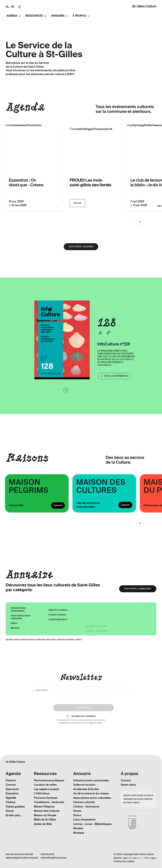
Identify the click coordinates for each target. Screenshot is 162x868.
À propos (81, 16)
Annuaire (60, 16)
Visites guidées (15, 807)
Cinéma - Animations (86, 807)
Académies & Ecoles (86, 789)
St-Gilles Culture (144, 6)
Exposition (12, 793)
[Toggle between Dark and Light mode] (19, 7)
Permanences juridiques (49, 780)
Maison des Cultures (47, 811)
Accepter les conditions (84, 716)
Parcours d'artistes (46, 798)
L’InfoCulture (42, 793)
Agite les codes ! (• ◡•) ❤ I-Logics (140, 858)
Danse (10, 811)
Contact (126, 780)
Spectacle (12, 789)
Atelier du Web (43, 824)
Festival (11, 780)
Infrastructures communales (18, 636)
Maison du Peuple (45, 815)
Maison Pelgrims (44, 807)
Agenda (14, 16)
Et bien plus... (14, 815)
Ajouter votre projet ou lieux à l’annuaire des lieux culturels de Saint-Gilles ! (44, 649)
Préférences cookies (124, 861)
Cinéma (11, 802)
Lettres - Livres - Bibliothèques (92, 824)
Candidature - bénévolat (49, 802)
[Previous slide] (130, 532)
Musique (79, 833)
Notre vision (128, 785)
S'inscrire (84, 708)
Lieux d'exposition (84, 820)
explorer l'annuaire (138, 598)
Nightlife (11, 798)
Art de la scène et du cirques (91, 793)
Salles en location (84, 785)
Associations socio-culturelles (21, 643)
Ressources (36, 16)
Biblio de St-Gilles (45, 820)
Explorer (58, 514)
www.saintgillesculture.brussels (22, 858)
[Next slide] (140, 532)
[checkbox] (68, 716)
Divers (77, 815)
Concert (11, 785)
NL (7, 7)
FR (13, 7)
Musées (78, 828)
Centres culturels (84, 802)
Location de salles (45, 785)
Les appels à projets (46, 789)
